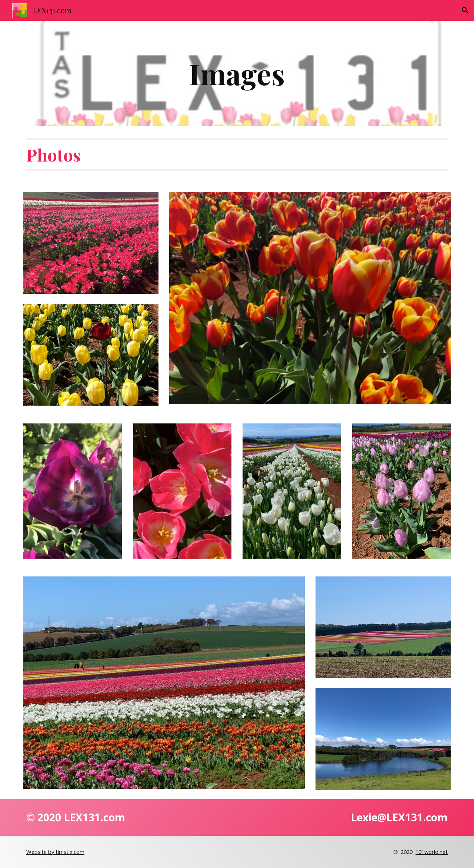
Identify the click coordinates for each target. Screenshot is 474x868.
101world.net (432, 852)
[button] (465, 10)
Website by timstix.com (55, 852)
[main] (237, 73)
